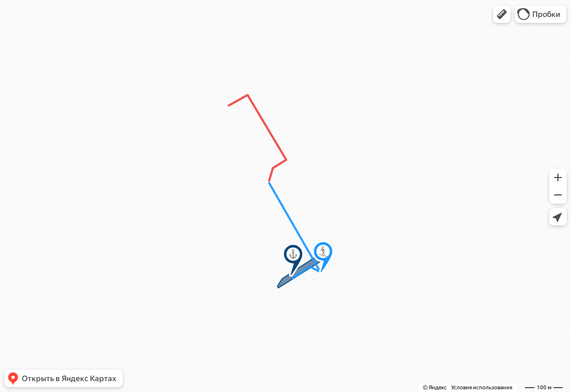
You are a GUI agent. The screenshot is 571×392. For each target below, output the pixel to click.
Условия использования (482, 387)
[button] (502, 14)
